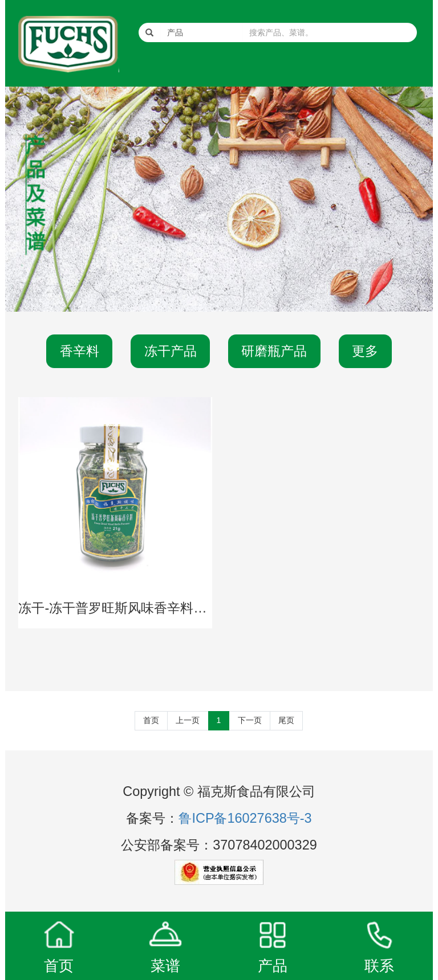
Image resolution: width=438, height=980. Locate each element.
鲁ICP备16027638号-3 (245, 818)
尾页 (286, 720)
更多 (365, 351)
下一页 (250, 720)
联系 (379, 966)
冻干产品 (171, 351)
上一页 (188, 720)
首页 (151, 720)
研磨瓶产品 (274, 351)
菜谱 (165, 966)
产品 (273, 966)
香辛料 (80, 351)
